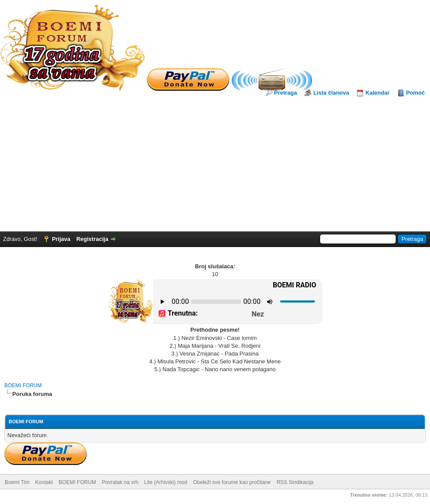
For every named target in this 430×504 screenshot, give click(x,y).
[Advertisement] (215, 162)
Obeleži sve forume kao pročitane (232, 482)
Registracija (93, 239)
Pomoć (415, 93)
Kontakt (44, 482)
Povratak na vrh (120, 482)
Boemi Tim (17, 482)
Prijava (61, 239)
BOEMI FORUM (23, 385)
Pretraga (286, 93)
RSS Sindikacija (295, 482)
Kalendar (377, 93)
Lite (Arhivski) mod (166, 482)
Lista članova (331, 93)
